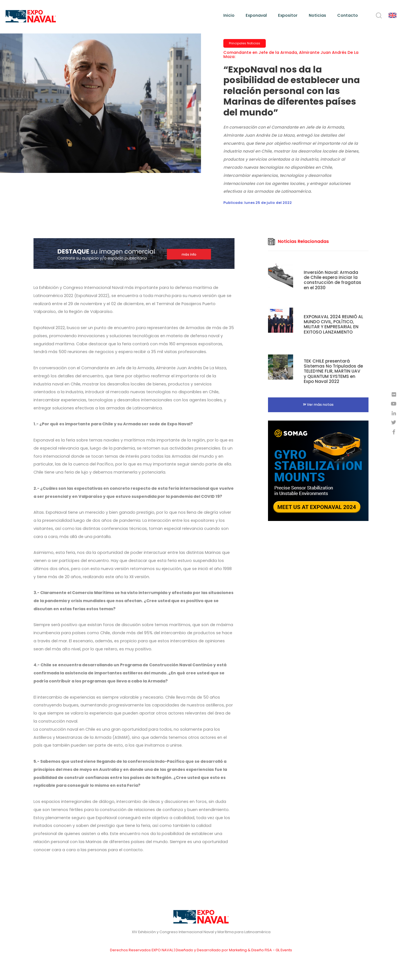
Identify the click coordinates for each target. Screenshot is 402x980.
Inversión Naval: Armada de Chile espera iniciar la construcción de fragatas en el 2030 (332, 280)
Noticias (317, 15)
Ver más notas (318, 405)
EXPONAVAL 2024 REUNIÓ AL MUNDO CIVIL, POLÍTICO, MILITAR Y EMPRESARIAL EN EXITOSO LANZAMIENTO (333, 324)
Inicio (229, 15)
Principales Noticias (245, 43)
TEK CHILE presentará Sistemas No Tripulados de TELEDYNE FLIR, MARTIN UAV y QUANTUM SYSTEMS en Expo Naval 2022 (333, 371)
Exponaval (256, 15)
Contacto (348, 15)
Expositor (288, 15)
